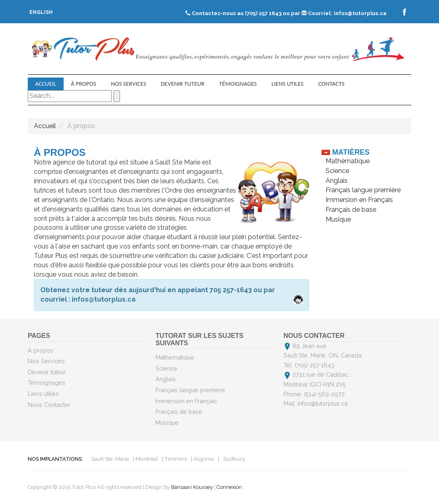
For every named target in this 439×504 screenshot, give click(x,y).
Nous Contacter (49, 405)
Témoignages (238, 84)
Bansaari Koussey (192, 487)
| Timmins (174, 459)
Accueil (46, 84)
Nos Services (129, 84)
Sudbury (234, 459)
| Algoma (202, 459)
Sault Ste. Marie (110, 459)
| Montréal (145, 459)
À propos (84, 84)
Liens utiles (288, 84)
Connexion (229, 487)
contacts (331, 84)
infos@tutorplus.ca (360, 13)
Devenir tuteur (183, 84)
